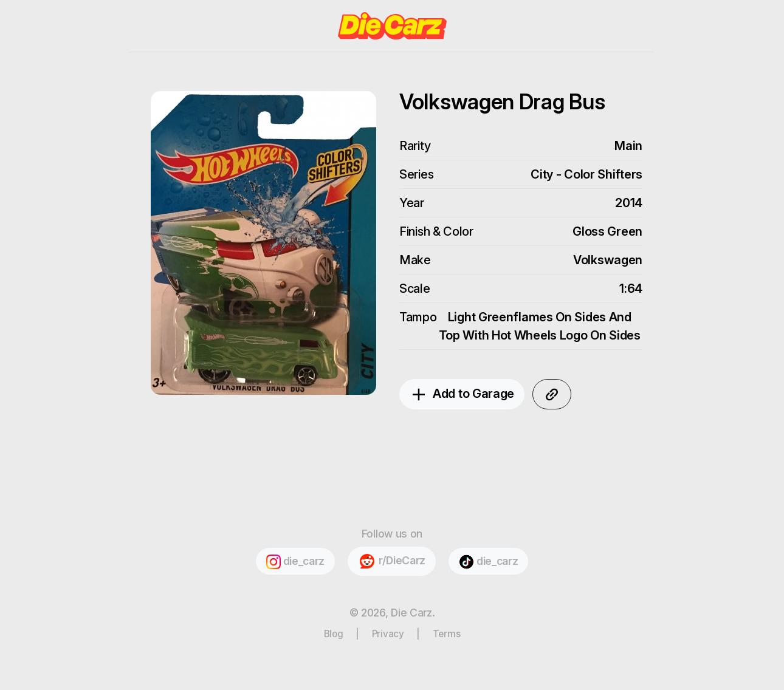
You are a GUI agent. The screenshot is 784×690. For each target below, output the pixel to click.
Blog (334, 634)
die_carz (296, 562)
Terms (447, 634)
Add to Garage (462, 395)
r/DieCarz (392, 561)
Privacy (388, 634)
